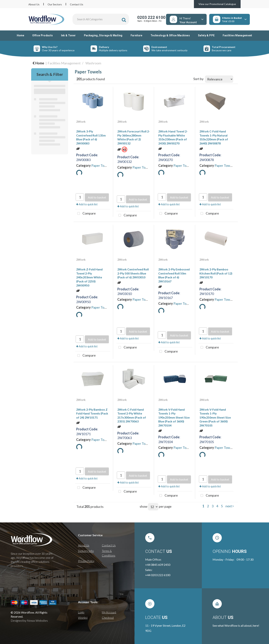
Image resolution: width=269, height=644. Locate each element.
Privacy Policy (86, 561)
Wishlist (83, 618)
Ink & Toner (68, 35)
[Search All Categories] (101, 19)
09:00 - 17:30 (245, 559)
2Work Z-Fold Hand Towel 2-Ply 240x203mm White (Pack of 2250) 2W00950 (89, 277)
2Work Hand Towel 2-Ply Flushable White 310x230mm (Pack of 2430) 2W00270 (173, 137)
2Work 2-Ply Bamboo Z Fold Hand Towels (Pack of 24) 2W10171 (92, 413)
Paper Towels (101, 165)
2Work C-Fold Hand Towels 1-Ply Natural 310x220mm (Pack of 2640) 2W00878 (214, 137)
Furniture (137, 35)
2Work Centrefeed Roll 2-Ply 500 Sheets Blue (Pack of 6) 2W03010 (133, 273)
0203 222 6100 (151, 17)
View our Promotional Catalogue (217, 4)
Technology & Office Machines (170, 35)
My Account (109, 612)
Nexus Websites (37, 620)
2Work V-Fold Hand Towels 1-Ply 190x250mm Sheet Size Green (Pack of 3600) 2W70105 (215, 417)
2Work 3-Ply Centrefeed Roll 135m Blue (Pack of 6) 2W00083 (91, 137)
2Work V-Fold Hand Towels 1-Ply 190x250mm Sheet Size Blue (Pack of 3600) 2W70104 (174, 417)
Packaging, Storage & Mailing (103, 35)
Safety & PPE (206, 35)
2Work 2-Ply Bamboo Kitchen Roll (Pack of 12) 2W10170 (216, 273)
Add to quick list (87, 204)
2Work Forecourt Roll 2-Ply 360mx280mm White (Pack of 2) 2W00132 (134, 137)
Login (81, 612)
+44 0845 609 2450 (158, 565)
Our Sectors (55, 4)
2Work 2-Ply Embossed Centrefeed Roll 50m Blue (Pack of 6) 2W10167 (174, 275)
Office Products (43, 35)
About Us (34, 4)
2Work (81, 121)
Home (20, 35)
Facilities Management (237, 35)
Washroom (93, 63)
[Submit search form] (124, 20)
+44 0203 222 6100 (158, 575)
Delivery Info (86, 551)
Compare (86, 214)
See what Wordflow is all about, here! (236, 625)
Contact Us (77, 4)
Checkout (108, 618)
